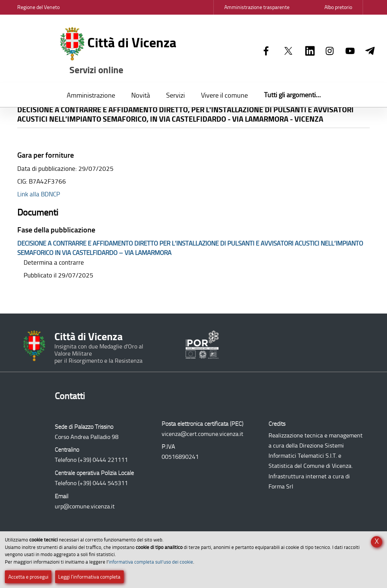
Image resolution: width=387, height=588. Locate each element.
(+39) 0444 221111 (103, 460)
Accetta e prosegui (28, 577)
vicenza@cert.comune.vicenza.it (202, 434)
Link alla (39, 194)
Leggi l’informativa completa (89, 577)
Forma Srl (281, 486)
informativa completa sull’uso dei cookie (151, 562)
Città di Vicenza (118, 51)
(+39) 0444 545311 (103, 483)
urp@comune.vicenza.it (85, 506)
